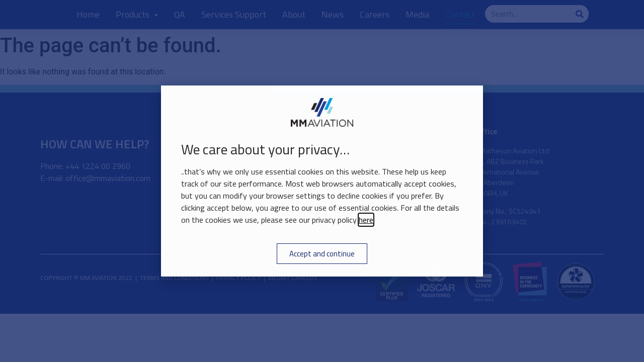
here (366, 220)
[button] (469, 99)
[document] (322, 181)
